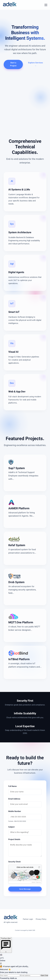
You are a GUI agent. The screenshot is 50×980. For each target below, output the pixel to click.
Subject (11, 827)
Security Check (14, 862)
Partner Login (28, 919)
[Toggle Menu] (46, 5)
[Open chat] (6, 945)
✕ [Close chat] (1, 964)
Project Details (14, 840)
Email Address (14, 799)
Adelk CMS (32, 930)
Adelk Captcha (36, 882)
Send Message (25, 889)
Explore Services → (36, 64)
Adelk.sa (13, 978)
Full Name (12, 786)
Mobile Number (15, 812)
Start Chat (44, 975)
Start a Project (13, 64)
